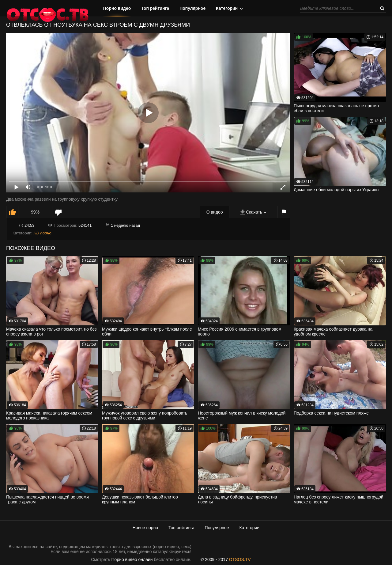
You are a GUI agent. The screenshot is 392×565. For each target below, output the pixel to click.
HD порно (42, 233)
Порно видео (117, 8)
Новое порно (145, 528)
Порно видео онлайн (132, 559)
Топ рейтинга (155, 8)
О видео (215, 212)
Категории (227, 8)
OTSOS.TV (240, 559)
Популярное (192, 8)
